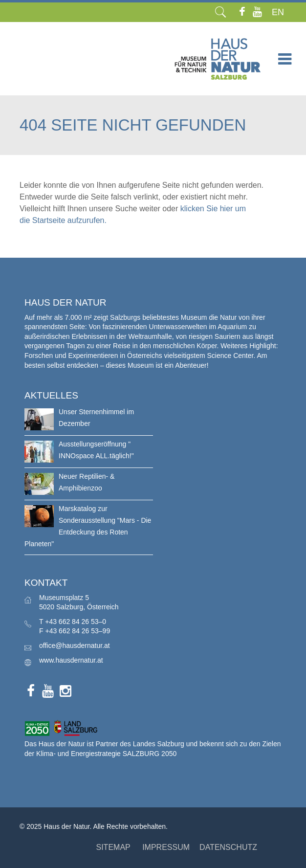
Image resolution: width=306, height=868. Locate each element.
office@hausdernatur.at (75, 645)
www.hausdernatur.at (71, 660)
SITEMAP (113, 847)
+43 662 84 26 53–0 (76, 622)
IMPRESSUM (166, 847)
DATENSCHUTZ (228, 847)
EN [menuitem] (278, 12)
